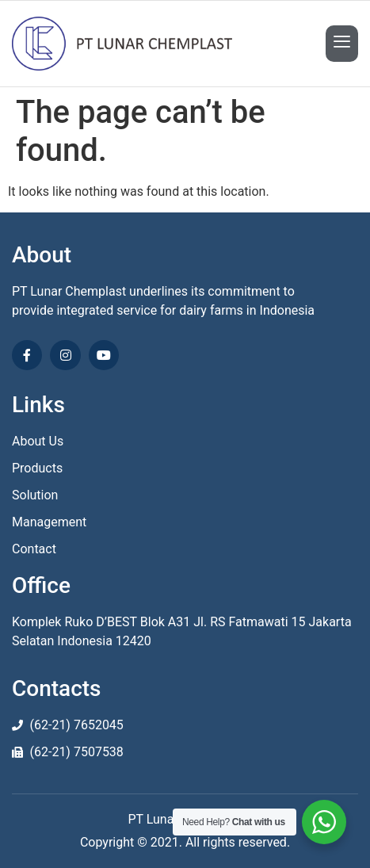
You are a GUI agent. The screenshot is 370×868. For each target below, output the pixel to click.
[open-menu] (342, 44)
